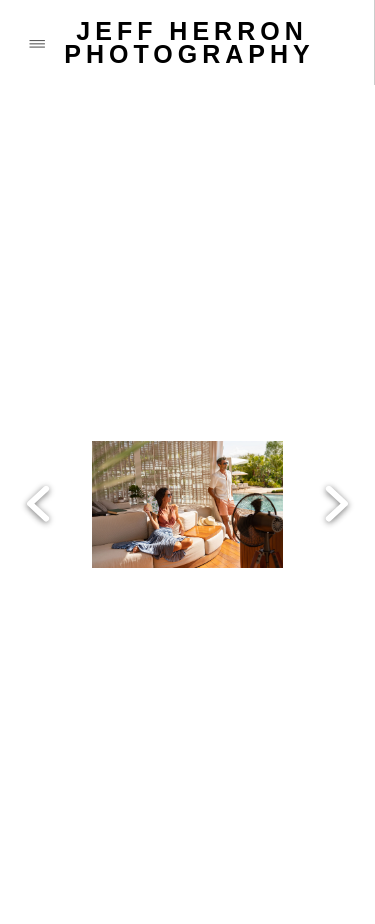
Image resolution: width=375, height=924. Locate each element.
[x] (110, 815)
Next (336, 410)
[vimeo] (270, 815)
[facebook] (30, 815)
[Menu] (37, 42)
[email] (110, 865)
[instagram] (190, 815)
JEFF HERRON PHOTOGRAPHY (189, 42)
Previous (38, 410)
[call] (30, 865)
